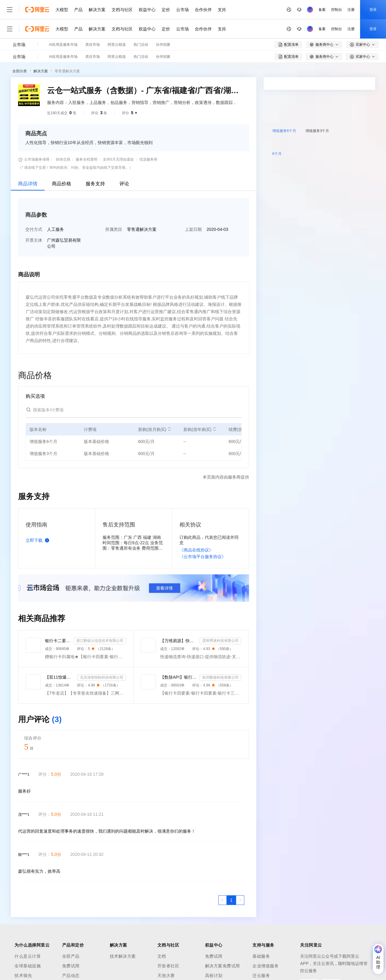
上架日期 (193, 229)
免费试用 (71, 966)
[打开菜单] (10, 10)
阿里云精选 (117, 45)
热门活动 (141, 45)
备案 (322, 10)
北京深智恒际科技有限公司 (102, 677)
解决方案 (97, 10)
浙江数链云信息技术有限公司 (100, 641)
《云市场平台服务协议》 (203, 557)
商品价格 (62, 184)
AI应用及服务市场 (63, 45)
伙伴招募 (163, 45)
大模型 (62, 10)
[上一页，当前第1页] (223, 900)
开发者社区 (168, 966)
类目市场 (93, 45)
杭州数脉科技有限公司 (220, 677)
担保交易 (63, 159)
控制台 (337, 10)
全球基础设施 (28, 966)
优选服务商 (148, 159)
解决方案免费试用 (223, 966)
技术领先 (23, 975)
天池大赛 (166, 975)
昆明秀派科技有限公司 (220, 641)
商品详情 (28, 184)
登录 (373, 10)
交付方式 (34, 229)
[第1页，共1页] (231, 900)
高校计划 (214, 975)
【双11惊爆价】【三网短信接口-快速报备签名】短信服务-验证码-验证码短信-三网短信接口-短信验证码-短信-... (60, 677)
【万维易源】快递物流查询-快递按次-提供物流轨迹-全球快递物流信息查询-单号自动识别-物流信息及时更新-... (179, 641)
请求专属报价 (349, 195)
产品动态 (71, 975)
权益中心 (147, 10)
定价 (166, 10)
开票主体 (34, 240)
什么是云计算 (28, 956)
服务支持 (95, 184)
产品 (78, 10)
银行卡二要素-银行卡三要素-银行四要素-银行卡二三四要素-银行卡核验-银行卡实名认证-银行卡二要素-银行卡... (58, 641)
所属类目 (114, 229)
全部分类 (20, 71)
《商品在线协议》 (196, 550)
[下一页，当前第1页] (240, 900)
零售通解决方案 (67, 71)
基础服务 (261, 956)
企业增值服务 (266, 966)
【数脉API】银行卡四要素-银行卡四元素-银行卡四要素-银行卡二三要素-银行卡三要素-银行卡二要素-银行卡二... (179, 677)
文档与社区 (122, 10)
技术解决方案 (123, 956)
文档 (162, 956)
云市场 (182, 10)
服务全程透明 (87, 159)
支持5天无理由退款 (118, 159)
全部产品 (71, 956)
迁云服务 (261, 975)
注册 (351, 10)
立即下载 (39, 540)
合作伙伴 (203, 10)
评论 (124, 184)
